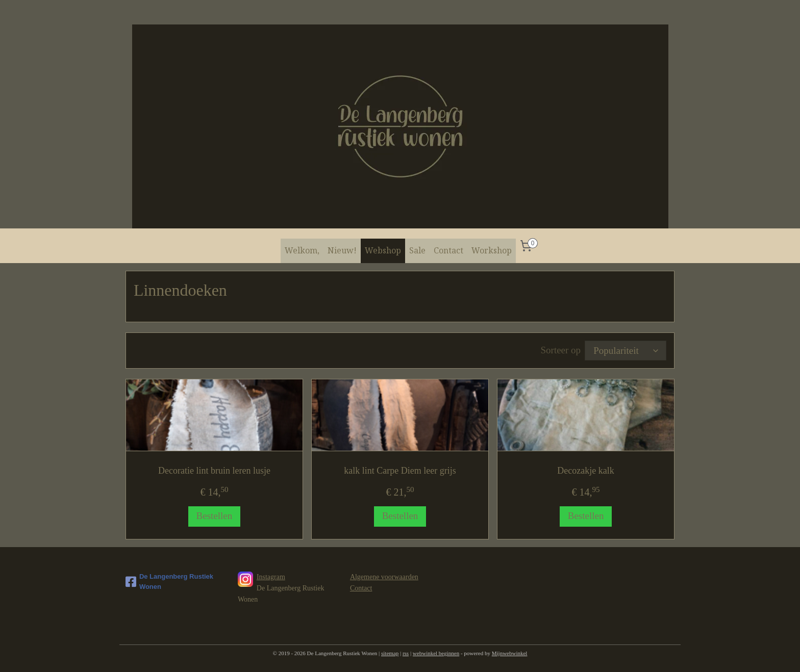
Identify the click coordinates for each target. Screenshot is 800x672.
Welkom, (302, 250)
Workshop (492, 250)
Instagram (271, 577)
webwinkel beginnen (436, 653)
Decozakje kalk (585, 471)
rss (406, 653)
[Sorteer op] (626, 351)
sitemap (390, 653)
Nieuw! (342, 250)
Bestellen (215, 516)
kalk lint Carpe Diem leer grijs (400, 471)
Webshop (383, 250)
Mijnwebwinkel (510, 653)
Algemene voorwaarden (384, 577)
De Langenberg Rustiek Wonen (169, 582)
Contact (448, 250)
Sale (417, 250)
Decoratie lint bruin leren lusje (214, 471)
